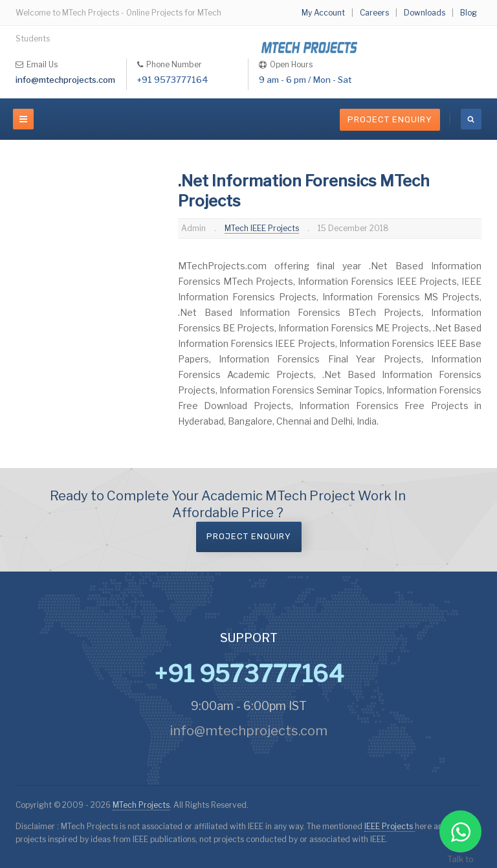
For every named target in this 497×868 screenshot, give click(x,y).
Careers (374, 13)
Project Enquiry (390, 119)
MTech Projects (141, 805)
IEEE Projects (390, 826)
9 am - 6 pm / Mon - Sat (305, 80)
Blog (469, 13)
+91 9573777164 (173, 80)
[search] (471, 119)
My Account (323, 13)
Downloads (425, 13)
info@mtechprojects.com (65, 80)
